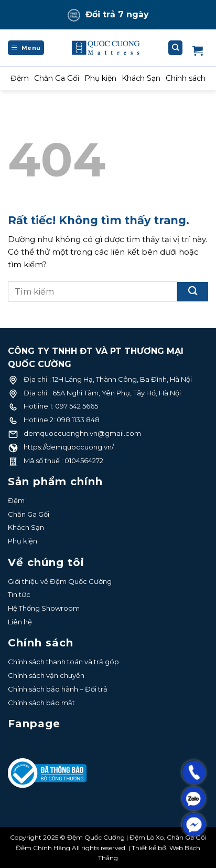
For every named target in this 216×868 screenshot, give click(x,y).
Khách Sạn (141, 78)
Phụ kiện (100, 78)
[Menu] (26, 48)
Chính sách (186, 78)
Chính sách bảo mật (41, 703)
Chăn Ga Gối (57, 78)
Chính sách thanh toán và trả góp (63, 662)
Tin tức (19, 594)
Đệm (20, 78)
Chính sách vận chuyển (46, 675)
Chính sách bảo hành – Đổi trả (58, 689)
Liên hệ (20, 622)
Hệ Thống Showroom (44, 608)
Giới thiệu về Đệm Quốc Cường (60, 581)
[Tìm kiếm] (176, 48)
